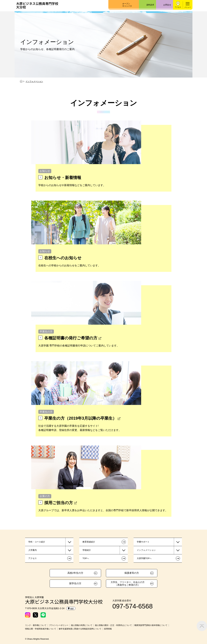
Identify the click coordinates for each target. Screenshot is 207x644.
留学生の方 (75, 583)
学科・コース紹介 (37, 542)
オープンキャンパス (127, 5)
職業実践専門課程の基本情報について (151, 625)
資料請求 (150, 5)
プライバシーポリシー (59, 625)
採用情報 (108, 629)
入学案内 (33, 550)
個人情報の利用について (82, 625)
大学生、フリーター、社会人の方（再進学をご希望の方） (128, 584)
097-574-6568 (133, 606)
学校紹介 (87, 550)
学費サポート (143, 542)
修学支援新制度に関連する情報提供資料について (80, 629)
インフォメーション (146, 550)
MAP (71, 608)
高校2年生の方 (75, 573)
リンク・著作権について (36, 625)
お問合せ (167, 5)
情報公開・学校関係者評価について (41, 629)
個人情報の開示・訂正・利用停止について (113, 625)
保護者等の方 (132, 573)
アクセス (178, 7)
